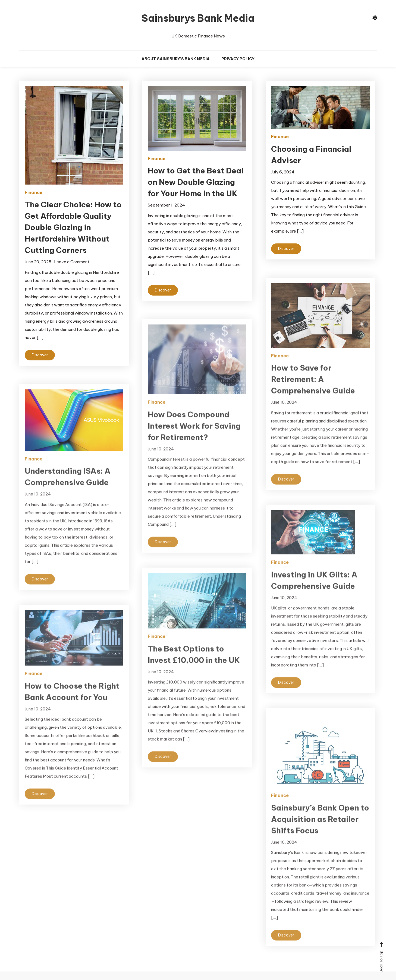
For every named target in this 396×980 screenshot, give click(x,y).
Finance (34, 192)
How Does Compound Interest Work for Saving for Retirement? (194, 437)
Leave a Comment (72, 262)
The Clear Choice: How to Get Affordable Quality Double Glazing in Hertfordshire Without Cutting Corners (73, 227)
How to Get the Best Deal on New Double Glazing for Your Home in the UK (196, 182)
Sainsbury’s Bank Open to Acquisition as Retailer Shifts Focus (320, 831)
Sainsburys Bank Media (198, 18)
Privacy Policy (238, 59)
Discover (40, 355)
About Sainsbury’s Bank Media (176, 59)
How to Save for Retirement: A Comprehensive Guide (313, 391)
